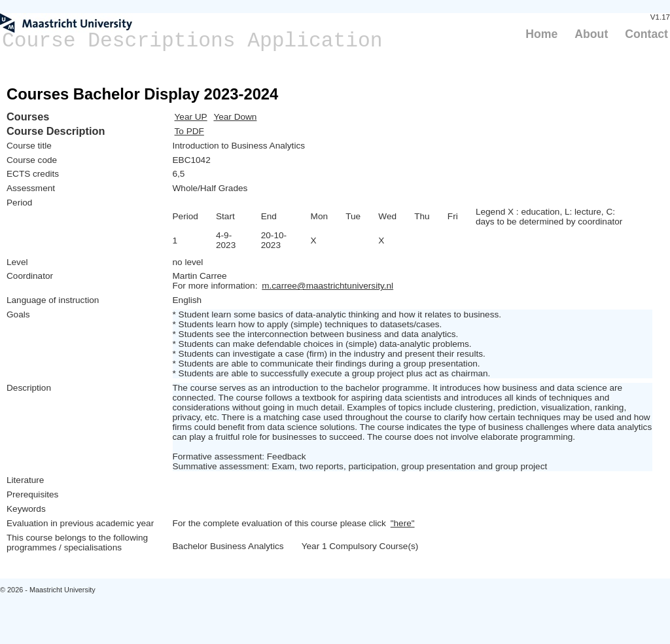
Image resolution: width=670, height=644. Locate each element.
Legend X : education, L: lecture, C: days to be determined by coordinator (549, 217)
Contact (646, 34)
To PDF (189, 131)
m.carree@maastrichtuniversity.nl (327, 286)
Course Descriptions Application (192, 41)
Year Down (235, 117)
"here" (403, 523)
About (591, 34)
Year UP (191, 117)
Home (541, 34)
